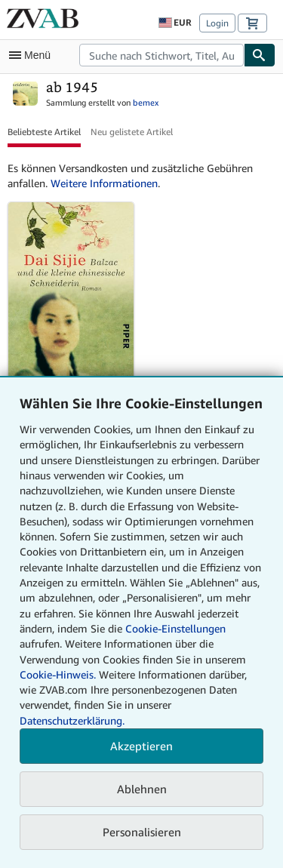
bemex (146, 102)
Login (217, 23)
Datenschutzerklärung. (72, 720)
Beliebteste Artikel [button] (44, 132)
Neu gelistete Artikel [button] (132, 132)
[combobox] (161, 55)
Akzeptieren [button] (141, 746)
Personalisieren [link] (142, 832)
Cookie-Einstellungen (175, 628)
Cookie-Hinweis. (58, 674)
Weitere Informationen (104, 183)
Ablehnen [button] (142, 789)
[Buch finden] (260, 55)
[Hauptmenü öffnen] (33, 55)
